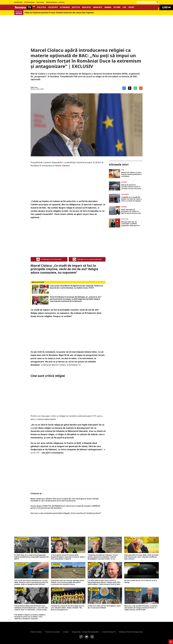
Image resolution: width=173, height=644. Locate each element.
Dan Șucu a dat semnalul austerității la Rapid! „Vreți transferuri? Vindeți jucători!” (66, 513)
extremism (88, 358)
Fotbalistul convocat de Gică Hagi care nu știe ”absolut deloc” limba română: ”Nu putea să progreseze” (68, 608)
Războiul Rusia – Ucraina (55, 2)
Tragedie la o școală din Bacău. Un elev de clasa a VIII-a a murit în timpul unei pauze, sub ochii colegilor (131, 199)
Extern (117, 7)
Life (124, 7)
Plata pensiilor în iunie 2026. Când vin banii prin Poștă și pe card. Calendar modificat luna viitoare (141, 557)
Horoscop (40, 2)
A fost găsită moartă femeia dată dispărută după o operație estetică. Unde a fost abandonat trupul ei (68, 557)
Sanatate (98, 7)
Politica (42, 7)
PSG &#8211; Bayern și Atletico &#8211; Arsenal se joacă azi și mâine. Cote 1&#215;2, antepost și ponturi (30, 617)
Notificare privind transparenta (131, 632)
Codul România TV (109, 632)
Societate (53, 7)
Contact (66, 632)
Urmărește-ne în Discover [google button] (49, 259)
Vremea (108, 7)
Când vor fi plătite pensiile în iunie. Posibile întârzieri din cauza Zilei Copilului (59, 13)
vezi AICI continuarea (53, 453)
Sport (131, 7)
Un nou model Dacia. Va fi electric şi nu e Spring (141, 581)
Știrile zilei (18, 2)
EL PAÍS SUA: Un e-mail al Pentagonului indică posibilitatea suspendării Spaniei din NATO (32, 557)
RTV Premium (29, 2)
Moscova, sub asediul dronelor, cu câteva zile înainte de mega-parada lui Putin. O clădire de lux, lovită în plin (141, 608)
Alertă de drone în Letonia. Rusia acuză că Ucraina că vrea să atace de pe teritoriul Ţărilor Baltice (131, 187)
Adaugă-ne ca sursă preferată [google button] (87, 259)
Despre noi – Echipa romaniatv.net (85, 632)
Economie (65, 7)
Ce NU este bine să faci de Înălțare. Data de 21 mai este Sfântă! (104, 607)
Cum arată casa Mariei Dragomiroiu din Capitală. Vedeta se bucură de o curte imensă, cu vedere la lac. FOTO (76, 287)
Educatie (86, 7)
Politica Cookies (36, 632)
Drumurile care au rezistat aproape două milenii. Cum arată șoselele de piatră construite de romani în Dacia (67, 582)
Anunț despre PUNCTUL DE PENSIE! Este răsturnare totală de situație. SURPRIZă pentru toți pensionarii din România (65, 507)
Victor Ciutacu (62, 166)
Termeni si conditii (52, 632)
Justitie (76, 7)
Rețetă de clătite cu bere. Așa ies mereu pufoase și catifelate (132, 174)
